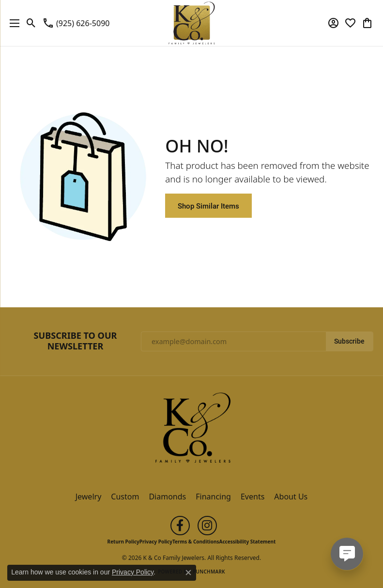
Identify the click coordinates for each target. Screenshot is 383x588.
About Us (291, 497)
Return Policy (123, 542)
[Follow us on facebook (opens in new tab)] (180, 526)
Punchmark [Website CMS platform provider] (209, 572)
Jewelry (89, 497)
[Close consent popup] (188, 573)
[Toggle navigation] (12, 23)
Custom (125, 497)
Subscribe (349, 341)
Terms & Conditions (196, 542)
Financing (213, 497)
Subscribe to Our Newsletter (76, 341)
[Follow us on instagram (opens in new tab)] (207, 526)
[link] (76, 23)
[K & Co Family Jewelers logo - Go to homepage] (191, 23)
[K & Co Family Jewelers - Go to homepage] (192, 431)
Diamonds (167, 497)
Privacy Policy (156, 542)
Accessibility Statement (248, 542)
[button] (31, 23)
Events (253, 497)
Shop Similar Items (208, 206)
